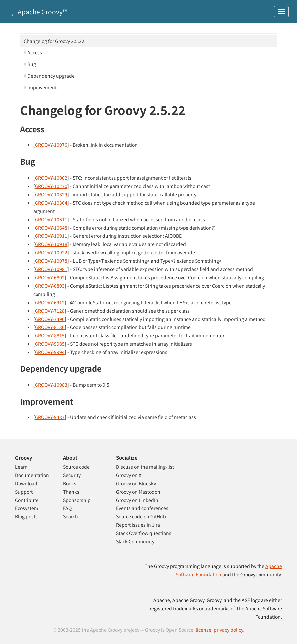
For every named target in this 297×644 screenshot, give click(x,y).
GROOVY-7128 (50, 311)
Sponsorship (77, 500)
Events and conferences (142, 508)
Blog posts (26, 516)
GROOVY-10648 (51, 228)
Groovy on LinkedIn (137, 500)
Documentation (32, 475)
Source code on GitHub (141, 516)
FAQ (67, 508)
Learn (21, 467)
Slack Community (135, 541)
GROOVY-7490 (50, 319)
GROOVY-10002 (51, 178)
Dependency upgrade (51, 76)
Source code (76, 467)
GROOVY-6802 (50, 277)
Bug (32, 64)
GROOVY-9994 (50, 352)
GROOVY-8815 (50, 335)
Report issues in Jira (138, 525)
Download (26, 483)
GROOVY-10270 (51, 186)
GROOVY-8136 (50, 327)
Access (35, 52)
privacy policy (228, 630)
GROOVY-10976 (51, 145)
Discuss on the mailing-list (145, 467)
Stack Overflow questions (144, 533)
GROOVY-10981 (51, 269)
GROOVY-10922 (51, 252)
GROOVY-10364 (51, 203)
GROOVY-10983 (51, 385)
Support (24, 492)
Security (72, 475)
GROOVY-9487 (50, 417)
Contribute (27, 500)
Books (70, 483)
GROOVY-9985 (50, 344)
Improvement (42, 87)
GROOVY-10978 (51, 261)
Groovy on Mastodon (138, 492)
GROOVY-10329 (51, 194)
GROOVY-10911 (51, 236)
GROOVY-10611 (51, 219)
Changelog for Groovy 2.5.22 (54, 41)
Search (71, 516)
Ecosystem (27, 508)
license (204, 630)
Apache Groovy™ (38, 11)
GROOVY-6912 (50, 302)
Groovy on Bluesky (136, 483)
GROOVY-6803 (50, 286)
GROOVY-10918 (51, 244)
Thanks (71, 492)
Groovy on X (129, 475)
